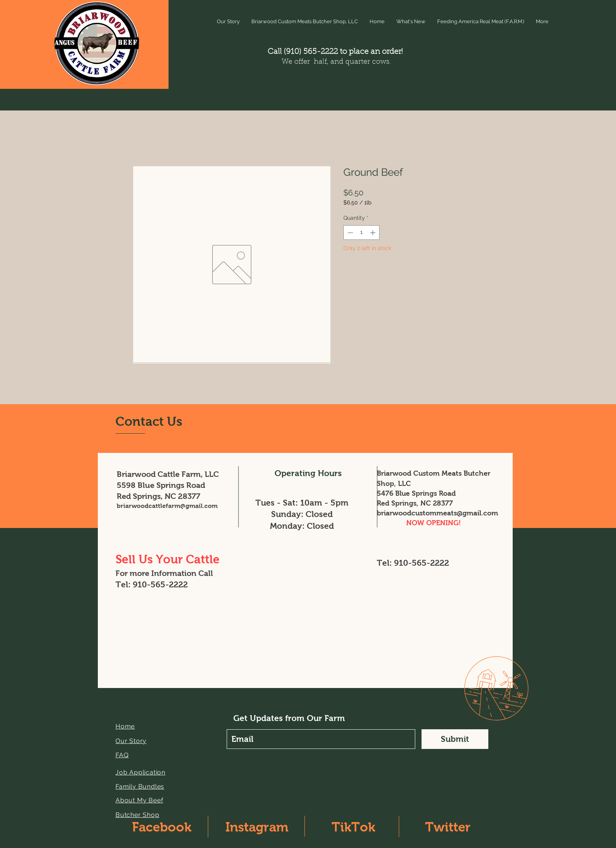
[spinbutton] (361, 233)
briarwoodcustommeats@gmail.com (437, 513)
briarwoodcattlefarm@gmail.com (167, 506)
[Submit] (455, 739)
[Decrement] (349, 233)
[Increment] (373, 233)
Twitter (448, 827)
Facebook (162, 827)
